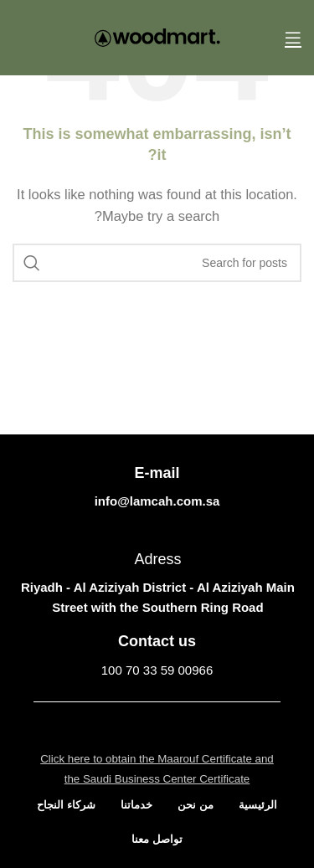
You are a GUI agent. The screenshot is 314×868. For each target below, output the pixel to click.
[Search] (157, 263)
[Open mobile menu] (293, 38)
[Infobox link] (157, 656)
